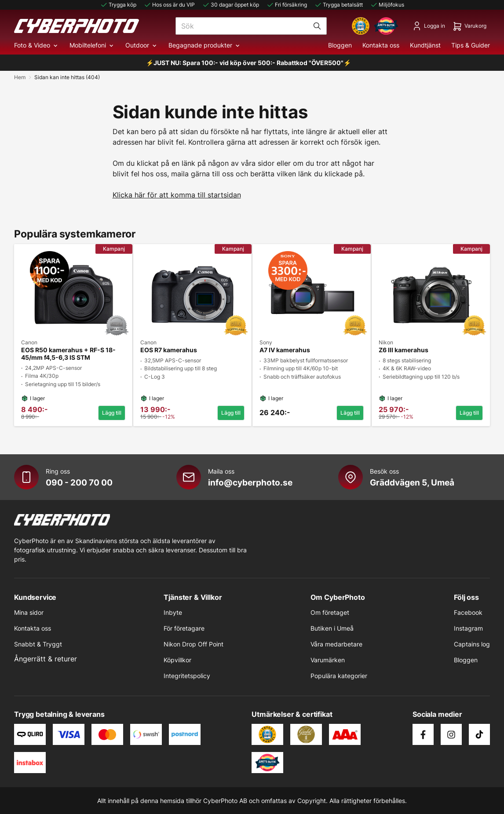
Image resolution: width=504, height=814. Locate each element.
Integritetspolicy (187, 676)
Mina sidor (29, 612)
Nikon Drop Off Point (194, 644)
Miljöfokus (387, 5)
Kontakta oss (381, 45)
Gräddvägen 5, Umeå (412, 482)
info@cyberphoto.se (250, 482)
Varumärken (328, 660)
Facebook (468, 612)
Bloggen (340, 45)
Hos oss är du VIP (169, 5)
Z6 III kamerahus (404, 350)
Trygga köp (118, 5)
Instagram (468, 628)
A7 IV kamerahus (285, 350)
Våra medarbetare (336, 644)
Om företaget (330, 612)
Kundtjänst (425, 45)
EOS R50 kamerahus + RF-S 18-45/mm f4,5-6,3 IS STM (68, 354)
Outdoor (142, 46)
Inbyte (173, 612)
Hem (20, 77)
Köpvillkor (177, 660)
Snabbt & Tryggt (38, 644)
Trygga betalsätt (338, 5)
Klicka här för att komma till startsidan (177, 195)
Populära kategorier (339, 676)
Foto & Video (37, 46)
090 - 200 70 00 (79, 482)
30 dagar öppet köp (230, 5)
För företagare (184, 628)
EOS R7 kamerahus (169, 350)
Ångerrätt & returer (46, 659)
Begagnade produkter (205, 46)
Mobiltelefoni (92, 46)
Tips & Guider (471, 45)
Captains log (472, 644)
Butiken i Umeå (332, 628)
